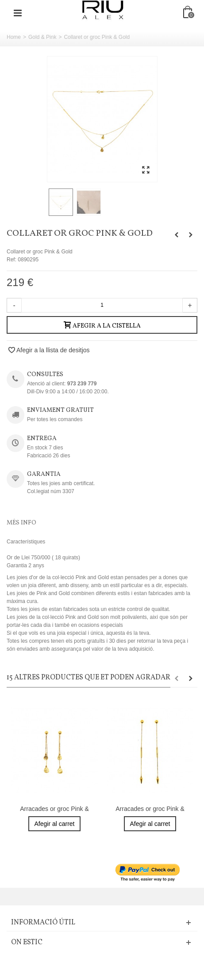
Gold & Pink (42, 37)
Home (14, 37)
